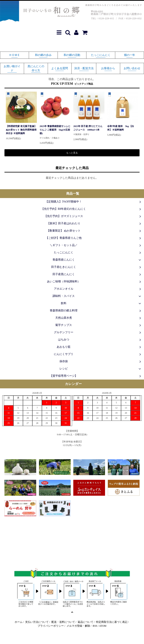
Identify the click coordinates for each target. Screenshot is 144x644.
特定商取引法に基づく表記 (112, 622)
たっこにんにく (101, 55)
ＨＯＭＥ (14, 55)
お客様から (108, 68)
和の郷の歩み (43, 55)
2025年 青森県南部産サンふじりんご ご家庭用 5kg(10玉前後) (55, 130)
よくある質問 (60, 68)
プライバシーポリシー (51, 626)
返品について (85, 622)
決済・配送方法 (84, 68)
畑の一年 (130, 55)
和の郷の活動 (72, 55)
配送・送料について (63, 622)
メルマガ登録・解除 (78, 626)
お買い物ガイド (12, 68)
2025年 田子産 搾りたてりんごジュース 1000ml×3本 (88, 128)
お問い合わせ (132, 68)
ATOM (103, 626)
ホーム (19, 622)
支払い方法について (37, 622)
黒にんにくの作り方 (36, 68)
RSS (95, 626)
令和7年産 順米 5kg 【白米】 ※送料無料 (121, 128)
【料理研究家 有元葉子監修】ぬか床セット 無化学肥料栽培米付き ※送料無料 (21, 130)
